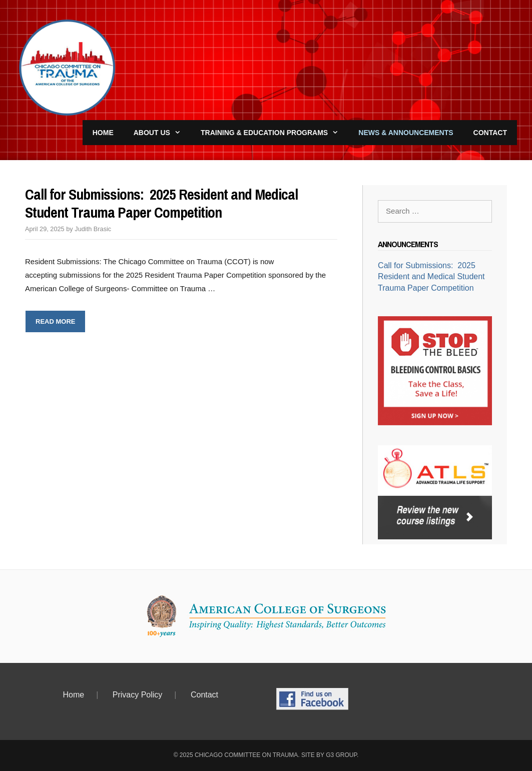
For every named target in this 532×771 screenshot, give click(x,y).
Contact (490, 133)
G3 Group (341, 755)
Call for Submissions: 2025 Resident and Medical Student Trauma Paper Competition (161, 203)
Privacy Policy (138, 695)
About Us (162, 133)
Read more (61, 324)
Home (103, 133)
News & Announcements (406, 133)
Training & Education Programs (275, 133)
